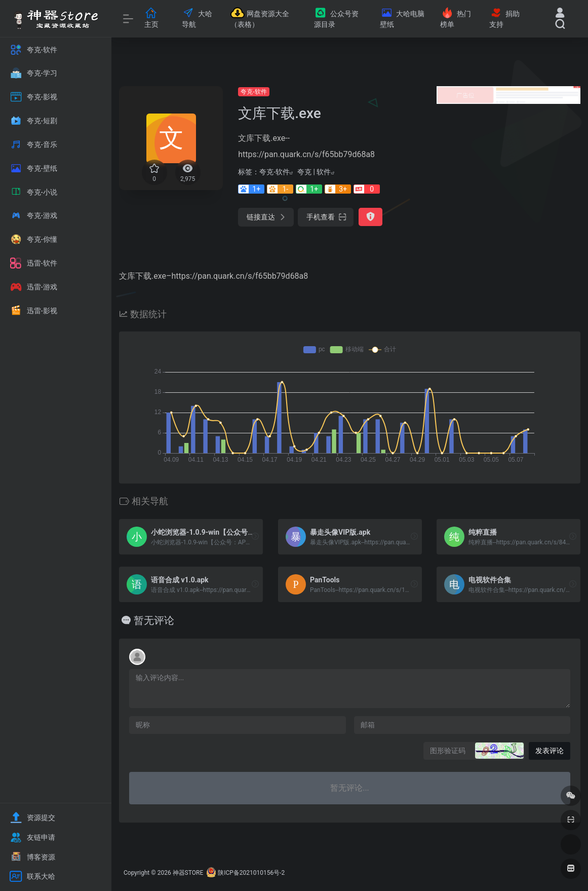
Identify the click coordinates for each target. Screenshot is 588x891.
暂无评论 (154, 620)
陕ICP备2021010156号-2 (251, 873)
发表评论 (550, 751)
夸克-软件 (253, 92)
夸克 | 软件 (314, 172)
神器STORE (188, 873)
